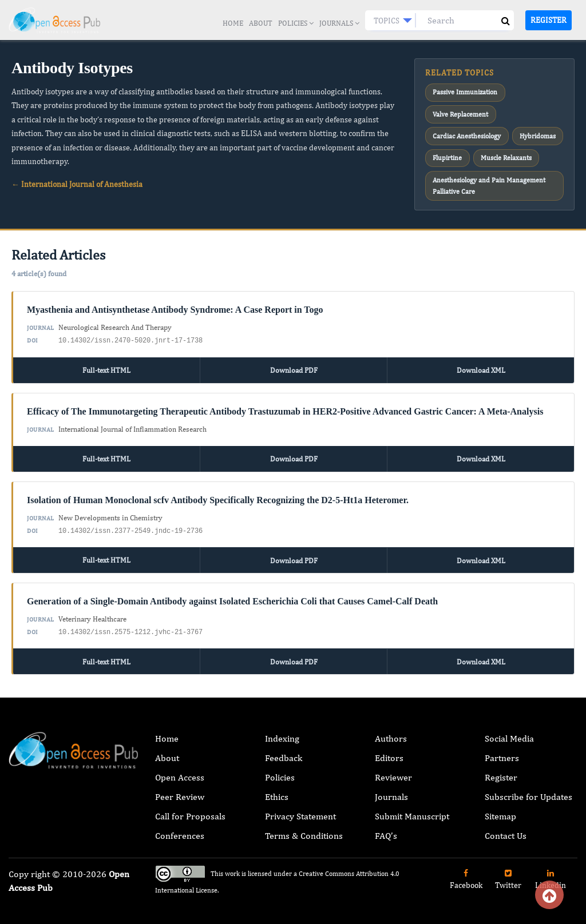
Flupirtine (447, 154)
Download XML (481, 365)
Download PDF (294, 365)
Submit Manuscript (412, 809)
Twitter (508, 873)
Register (549, 20)
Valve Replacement (460, 113)
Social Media (509, 732)
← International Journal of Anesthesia (77, 184)
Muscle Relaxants (506, 154)
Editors (389, 751)
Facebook (466, 873)
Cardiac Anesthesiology (467, 134)
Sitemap (500, 809)
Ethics (277, 790)
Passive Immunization (465, 92)
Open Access (180, 770)
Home (233, 23)
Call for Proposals (190, 809)
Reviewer (393, 770)
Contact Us (506, 829)
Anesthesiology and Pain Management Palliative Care (489, 181)
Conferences (180, 829)
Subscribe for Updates (528, 790)
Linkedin (551, 873)
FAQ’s (386, 829)
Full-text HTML (106, 365)
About (261, 23)
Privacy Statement (300, 809)
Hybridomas (537, 134)
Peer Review (180, 790)
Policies (296, 23)
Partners (502, 751)
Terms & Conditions (304, 829)
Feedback (284, 751)
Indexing (282, 732)
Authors (391, 732)
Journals (339, 23)
